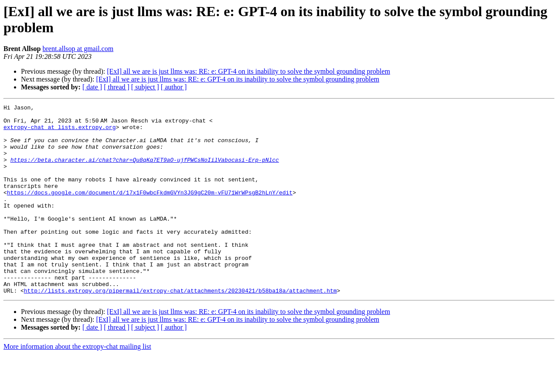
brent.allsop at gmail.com (78, 49)
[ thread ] (117, 87)
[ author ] (174, 87)
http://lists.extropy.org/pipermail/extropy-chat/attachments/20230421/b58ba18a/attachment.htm (180, 328)
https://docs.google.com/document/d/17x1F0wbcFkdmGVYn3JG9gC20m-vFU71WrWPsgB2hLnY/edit (150, 211)
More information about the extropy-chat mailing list (77, 384)
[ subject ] (145, 87)
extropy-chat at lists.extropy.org (60, 132)
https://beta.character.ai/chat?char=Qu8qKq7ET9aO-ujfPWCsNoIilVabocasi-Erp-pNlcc (145, 171)
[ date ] (92, 87)
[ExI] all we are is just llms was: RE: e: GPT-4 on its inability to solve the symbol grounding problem (248, 71)
